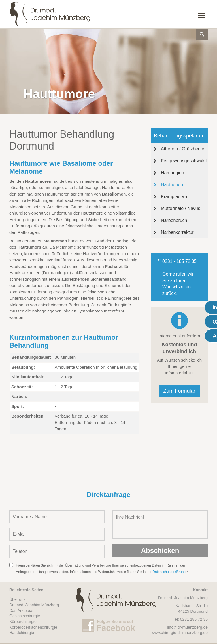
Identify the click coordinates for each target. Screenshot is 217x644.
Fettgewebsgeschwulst (184, 161)
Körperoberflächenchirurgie (33, 627)
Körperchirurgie (23, 622)
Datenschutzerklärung (169, 572)
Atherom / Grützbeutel (183, 149)
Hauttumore (173, 185)
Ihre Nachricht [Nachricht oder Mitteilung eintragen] (160, 525)
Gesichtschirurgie (25, 616)
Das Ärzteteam (23, 611)
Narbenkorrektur (177, 232)
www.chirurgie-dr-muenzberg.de (180, 633)
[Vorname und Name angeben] (57, 517)
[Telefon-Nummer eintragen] (57, 551)
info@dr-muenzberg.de (187, 627)
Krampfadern (174, 197)
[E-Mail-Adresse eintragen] (57, 534)
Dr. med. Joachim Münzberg (34, 605)
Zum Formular (179, 391)
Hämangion (173, 173)
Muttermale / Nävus (181, 208)
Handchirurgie (22, 633)
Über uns (17, 599)
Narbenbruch (174, 220)
